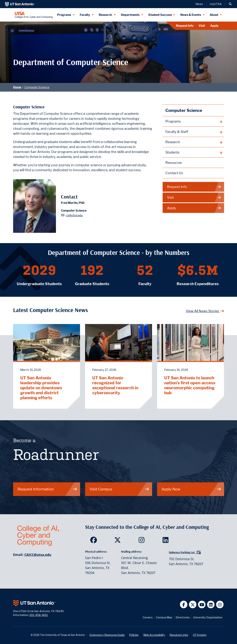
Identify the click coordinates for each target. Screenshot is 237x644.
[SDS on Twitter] (118, 541)
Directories (183, 617)
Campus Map (164, 617)
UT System (200, 635)
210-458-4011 (39, 615)
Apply (214, 26)
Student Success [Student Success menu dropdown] (160, 15)
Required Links (179, 635)
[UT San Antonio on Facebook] (184, 604)
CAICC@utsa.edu (38, 555)
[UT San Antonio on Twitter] (193, 604)
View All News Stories (205, 311)
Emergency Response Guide (107, 635)
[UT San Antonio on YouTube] (202, 604)
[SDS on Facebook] (94, 541)
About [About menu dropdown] (214, 15)
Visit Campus (119, 489)
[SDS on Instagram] (142, 541)
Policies (134, 635)
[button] (230, 4)
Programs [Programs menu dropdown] (64, 15)
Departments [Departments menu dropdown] (130, 15)
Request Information (47, 489)
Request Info (185, 26)
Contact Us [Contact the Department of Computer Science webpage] (174, 173)
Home (17, 87)
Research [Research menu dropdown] (106, 15)
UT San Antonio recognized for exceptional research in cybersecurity (115, 385)
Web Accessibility (154, 635)
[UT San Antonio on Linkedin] (211, 604)
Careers (148, 617)
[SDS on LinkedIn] (166, 541)
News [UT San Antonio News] (199, 4)
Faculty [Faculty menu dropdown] (85, 15)
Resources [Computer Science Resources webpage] (174, 163)
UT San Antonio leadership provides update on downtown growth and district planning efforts (41, 388)
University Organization (208, 617)
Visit (202, 26)
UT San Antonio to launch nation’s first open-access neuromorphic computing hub (190, 385)
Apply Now (191, 489)
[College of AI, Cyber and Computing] (34, 15)
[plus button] (193, 121)
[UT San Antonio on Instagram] (220, 604)
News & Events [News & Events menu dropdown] (191, 15)
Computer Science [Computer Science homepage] (184, 110)
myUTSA (216, 4)
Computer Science (37, 87)
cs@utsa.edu (74, 215)
